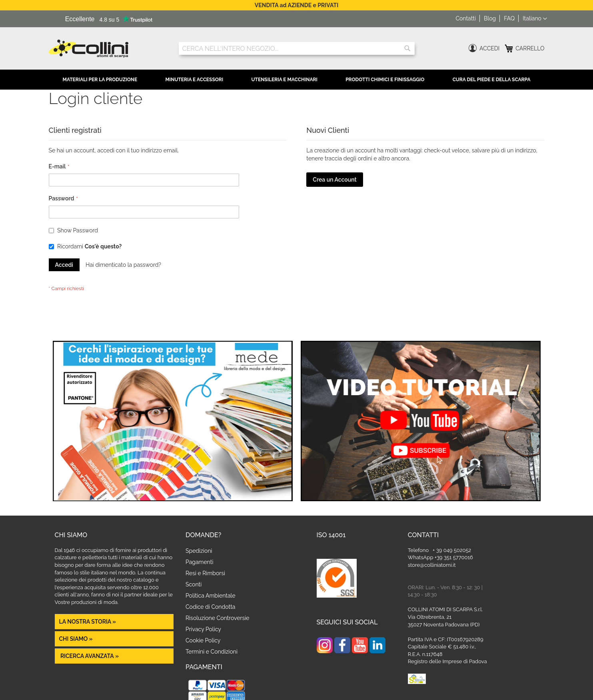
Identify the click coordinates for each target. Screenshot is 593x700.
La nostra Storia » (88, 622)
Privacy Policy (203, 629)
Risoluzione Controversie (217, 618)
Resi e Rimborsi (205, 573)
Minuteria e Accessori (194, 80)
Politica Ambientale (211, 596)
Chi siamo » (76, 639)
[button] (535, 19)
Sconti (194, 584)
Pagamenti (199, 562)
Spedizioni (199, 551)
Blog (490, 18)
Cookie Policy (203, 640)
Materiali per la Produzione (100, 80)
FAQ (509, 18)
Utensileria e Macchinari (285, 80)
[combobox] (297, 48)
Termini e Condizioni (212, 652)
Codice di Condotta (210, 607)
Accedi (489, 48)
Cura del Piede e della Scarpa (492, 80)
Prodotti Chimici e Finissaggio (385, 80)
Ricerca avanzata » (89, 656)
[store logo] (108, 49)
